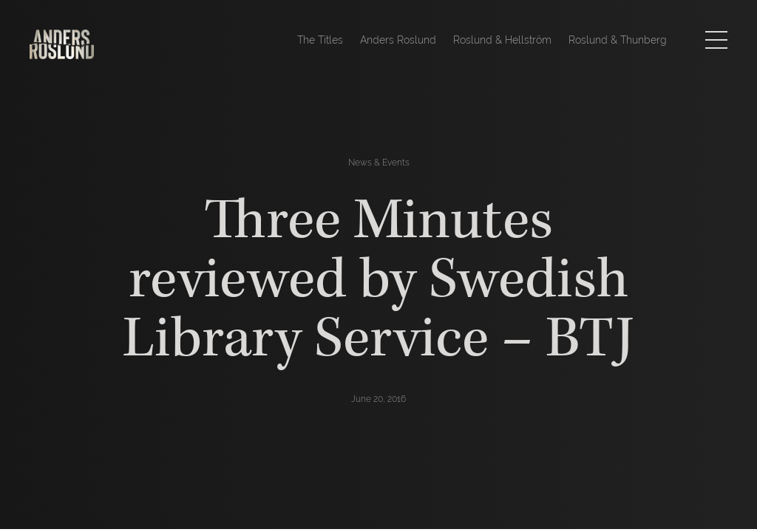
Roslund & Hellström (502, 40)
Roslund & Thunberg (618, 40)
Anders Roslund (398, 40)
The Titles (320, 40)
